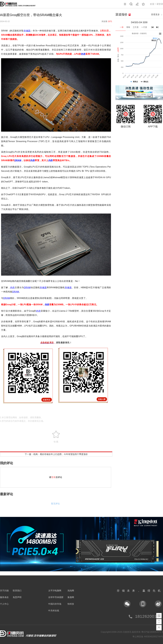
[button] (81, 569)
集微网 (71, 597)
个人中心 (4, 604)
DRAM (18, 160)
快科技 (71, 604)
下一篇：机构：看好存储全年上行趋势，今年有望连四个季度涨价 (56, 454)
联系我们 (17, 591)
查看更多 (157, 15)
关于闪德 (4, 591)
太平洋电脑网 (55, 591)
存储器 (27, 31)
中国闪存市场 (55, 604)
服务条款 (4, 597)
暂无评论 (55, 504)
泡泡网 (71, 591)
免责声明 (17, 597)
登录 (53, 477)
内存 (83, 54)
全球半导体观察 (56, 597)
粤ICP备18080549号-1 (152, 632)
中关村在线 (54, 611)
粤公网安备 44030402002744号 (148, 637)
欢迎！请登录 (156, 4)
